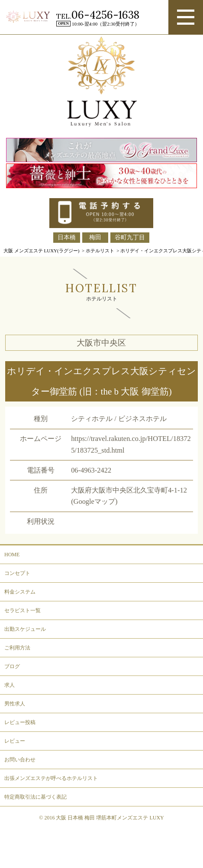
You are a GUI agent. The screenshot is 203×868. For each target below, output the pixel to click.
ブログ (12, 666)
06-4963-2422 (91, 470)
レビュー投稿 (20, 722)
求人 (10, 685)
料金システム (20, 592)
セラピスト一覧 (23, 610)
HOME (12, 555)
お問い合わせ (20, 760)
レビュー (15, 741)
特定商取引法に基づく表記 (35, 797)
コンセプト (17, 573)
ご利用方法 (17, 648)
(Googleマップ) (94, 501)
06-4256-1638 (105, 15)
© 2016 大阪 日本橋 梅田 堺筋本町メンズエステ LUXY (101, 818)
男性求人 (15, 704)
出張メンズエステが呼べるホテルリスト (51, 778)
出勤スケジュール (25, 629)
